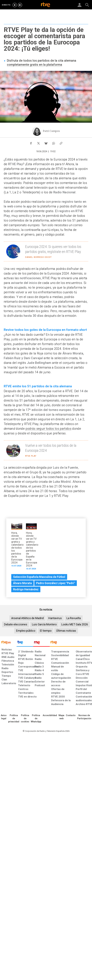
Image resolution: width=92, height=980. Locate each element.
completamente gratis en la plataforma (34, 65)
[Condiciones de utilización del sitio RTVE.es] (4, 717)
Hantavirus (55, 618)
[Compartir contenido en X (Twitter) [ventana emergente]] (38, 143)
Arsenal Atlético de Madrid (27, 618)
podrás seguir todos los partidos (48, 429)
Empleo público (26, 631)
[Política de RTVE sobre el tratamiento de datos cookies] (25, 719)
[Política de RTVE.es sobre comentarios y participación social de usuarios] (84, 717)
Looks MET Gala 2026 (75, 624)
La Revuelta (74, 618)
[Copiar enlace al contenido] (61, 143)
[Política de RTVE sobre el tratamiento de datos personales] (14, 719)
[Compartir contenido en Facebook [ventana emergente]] (31, 143)
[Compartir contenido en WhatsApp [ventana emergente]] (54, 143)
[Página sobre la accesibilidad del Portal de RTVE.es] (50, 715)
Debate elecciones (16, 624)
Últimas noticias (66, 631)
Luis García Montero (44, 624)
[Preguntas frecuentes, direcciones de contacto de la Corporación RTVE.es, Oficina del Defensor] (71, 715)
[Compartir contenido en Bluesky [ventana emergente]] (46, 143)
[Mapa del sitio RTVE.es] (61, 717)
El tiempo (46, 631)
